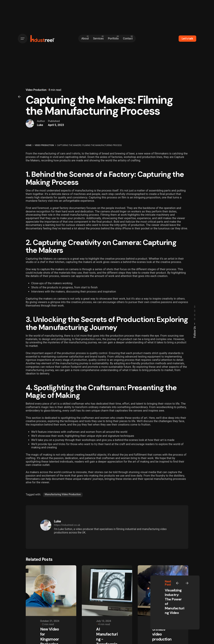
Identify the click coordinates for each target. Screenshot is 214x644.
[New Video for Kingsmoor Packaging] (51, 591)
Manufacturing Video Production (63, 494)
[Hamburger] (23, 39)
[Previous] (177, 583)
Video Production (36, 90)
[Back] (19, 97)
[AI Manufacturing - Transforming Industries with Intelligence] (107, 591)
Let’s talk (187, 39)
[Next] (187, 583)
